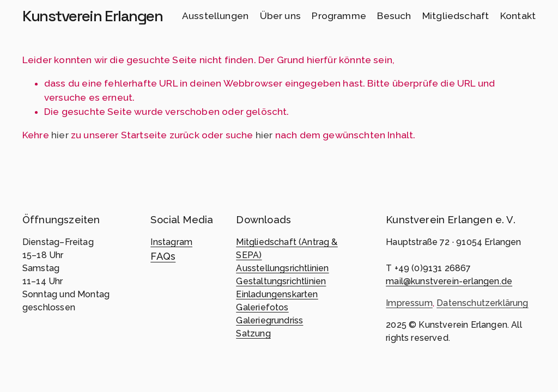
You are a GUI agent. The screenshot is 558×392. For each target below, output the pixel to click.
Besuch (394, 16)
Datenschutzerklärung (482, 303)
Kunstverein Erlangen (93, 16)
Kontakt (518, 16)
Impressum (409, 303)
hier (60, 135)
